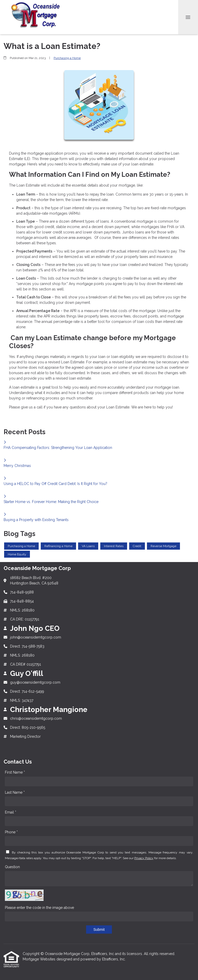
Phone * (11, 832)
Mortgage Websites (40, 959)
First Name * (15, 772)
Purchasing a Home (67, 58)
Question (12, 867)
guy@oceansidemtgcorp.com (35, 682)
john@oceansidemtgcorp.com (36, 637)
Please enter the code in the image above (39, 908)
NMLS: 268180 (22, 610)
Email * (11, 812)
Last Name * (15, 792)
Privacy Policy (144, 858)
